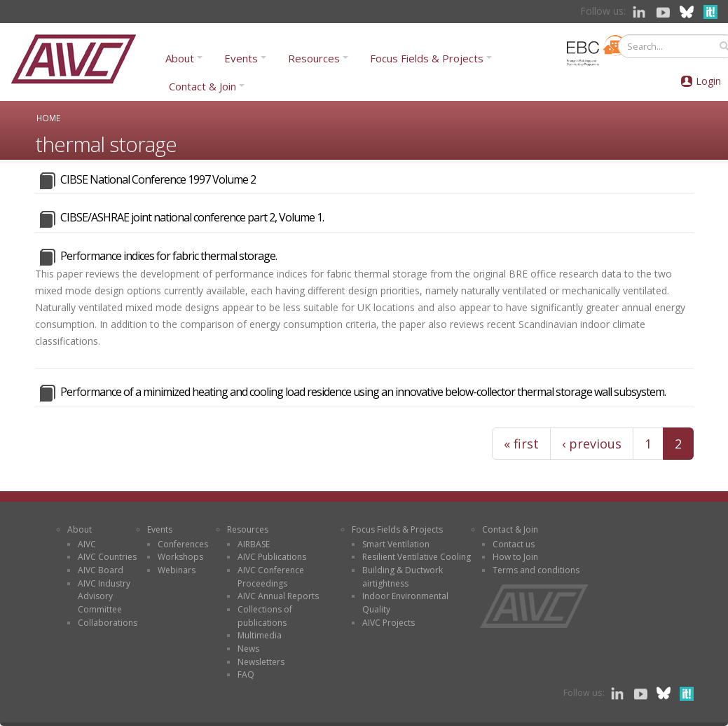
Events (241, 58)
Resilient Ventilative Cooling (417, 557)
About (180, 58)
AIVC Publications (272, 557)
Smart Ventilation (396, 544)
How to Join (515, 557)
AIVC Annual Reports (278, 596)
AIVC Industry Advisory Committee (104, 596)
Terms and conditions (536, 570)
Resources (314, 58)
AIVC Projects (389, 623)
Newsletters (261, 662)
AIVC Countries (107, 557)
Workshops (180, 557)
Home (48, 118)
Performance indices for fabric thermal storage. (169, 256)
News (248, 649)
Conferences (183, 544)
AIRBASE (254, 544)
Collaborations (108, 623)
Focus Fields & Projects (427, 58)
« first (521, 444)
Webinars (177, 570)
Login (708, 81)
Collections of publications (265, 616)
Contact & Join (202, 86)
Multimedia (260, 635)
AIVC (87, 544)
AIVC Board (101, 570)
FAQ (246, 674)
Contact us (514, 544)
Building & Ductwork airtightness (403, 577)
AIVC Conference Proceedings (271, 577)
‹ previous (592, 444)
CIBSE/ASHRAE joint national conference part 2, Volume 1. (192, 217)
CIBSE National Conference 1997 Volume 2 (158, 179)
